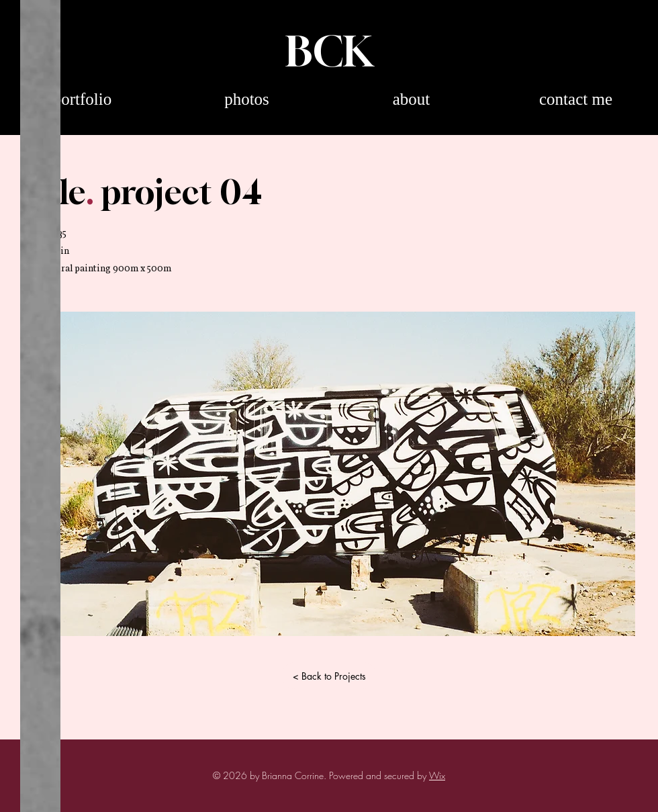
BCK (329, 51)
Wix (437, 775)
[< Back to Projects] (329, 676)
